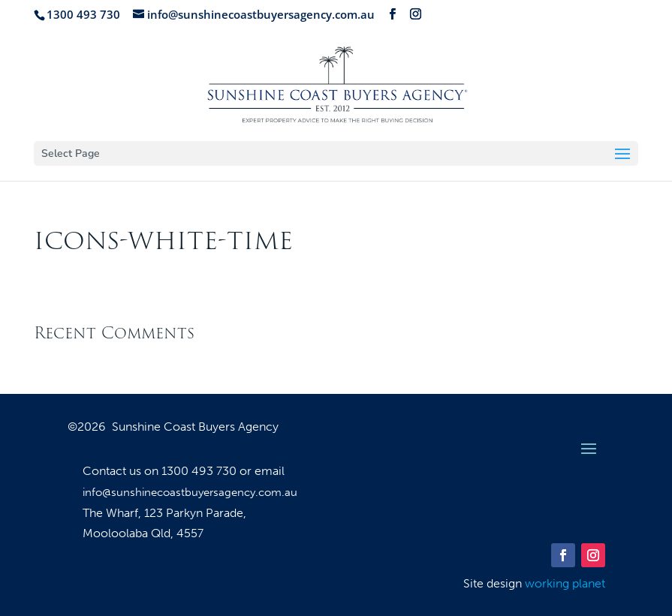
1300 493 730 (200, 471)
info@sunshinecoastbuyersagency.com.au (190, 492)
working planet (565, 583)
